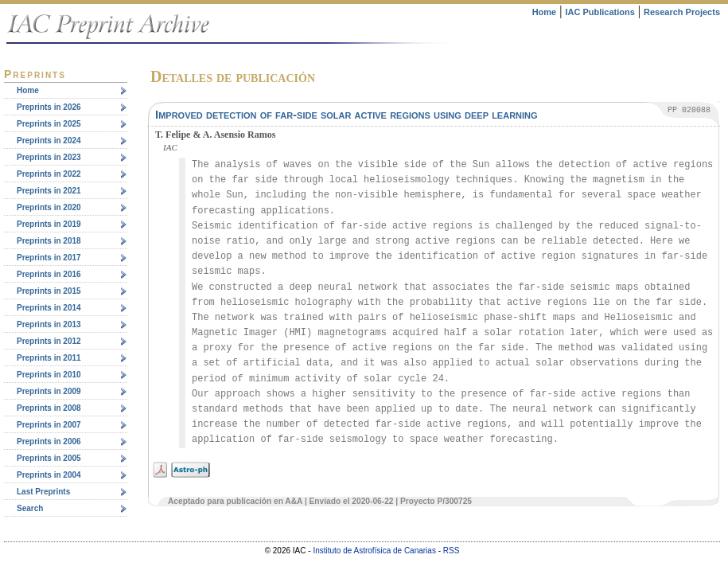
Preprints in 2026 (49, 107)
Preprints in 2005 (49, 458)
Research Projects (682, 12)
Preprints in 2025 (49, 124)
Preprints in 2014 (49, 308)
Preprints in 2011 (49, 358)
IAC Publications (600, 12)
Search (30, 508)
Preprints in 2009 (49, 391)
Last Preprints (43, 492)
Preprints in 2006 (49, 441)
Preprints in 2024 (49, 141)
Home (545, 12)
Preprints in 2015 (49, 291)
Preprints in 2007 (49, 425)
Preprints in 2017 (49, 258)
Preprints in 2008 (49, 408)
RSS (452, 551)
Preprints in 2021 (49, 191)
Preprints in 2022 (49, 174)
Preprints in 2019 (49, 224)
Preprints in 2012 (49, 341)
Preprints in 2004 (49, 475)
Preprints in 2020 (49, 207)
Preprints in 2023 (49, 157)
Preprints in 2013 (49, 324)
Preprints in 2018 (49, 241)
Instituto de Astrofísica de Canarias (374, 551)
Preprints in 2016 (49, 274)
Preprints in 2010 (49, 375)
